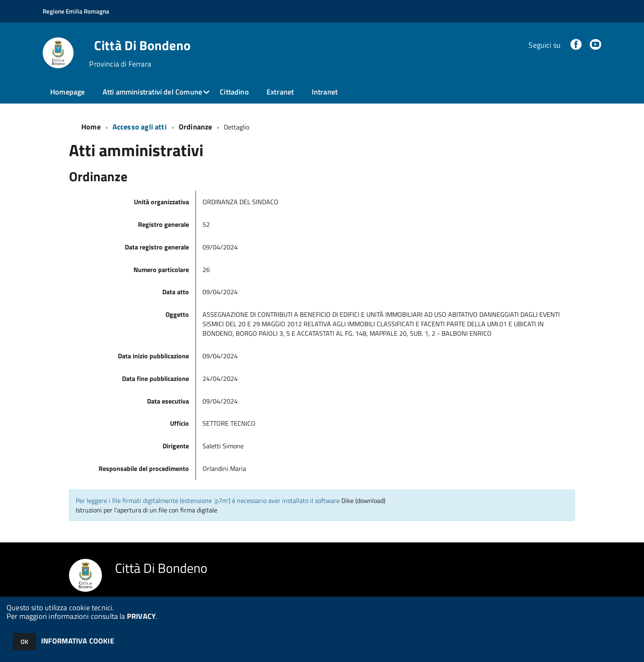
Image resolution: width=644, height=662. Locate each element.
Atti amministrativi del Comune (152, 92)
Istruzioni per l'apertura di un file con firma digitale (146, 510)
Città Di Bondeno (142, 45)
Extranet (280, 92)
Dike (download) (363, 501)
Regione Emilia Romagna (76, 11)
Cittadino (234, 92)
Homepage (67, 92)
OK (24, 642)
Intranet (325, 92)
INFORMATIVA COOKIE (78, 641)
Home (91, 127)
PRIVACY (141, 616)
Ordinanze (195, 127)
